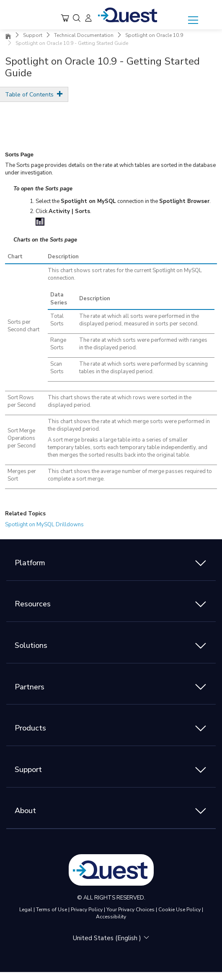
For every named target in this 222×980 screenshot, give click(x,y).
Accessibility (111, 917)
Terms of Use (52, 910)
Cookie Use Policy (179, 910)
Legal (26, 910)
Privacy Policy (87, 910)
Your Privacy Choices (130, 910)
